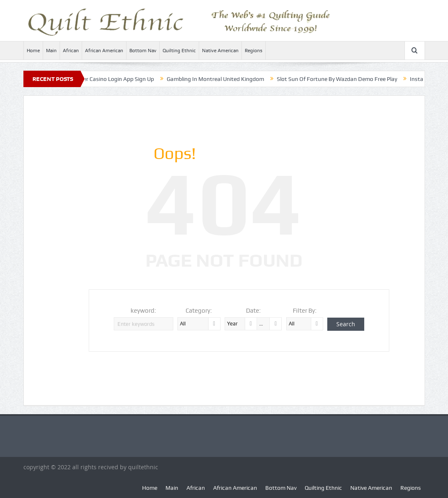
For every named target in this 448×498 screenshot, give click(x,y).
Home (33, 51)
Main (51, 51)
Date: (253, 311)
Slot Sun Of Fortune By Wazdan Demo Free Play (341, 79)
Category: (199, 311)
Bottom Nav (143, 51)
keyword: (143, 311)
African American (104, 51)
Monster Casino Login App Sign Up (114, 79)
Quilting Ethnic (179, 51)
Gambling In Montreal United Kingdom (219, 79)
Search (346, 324)
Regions (254, 51)
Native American (220, 51)
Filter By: (305, 311)
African (71, 51)
